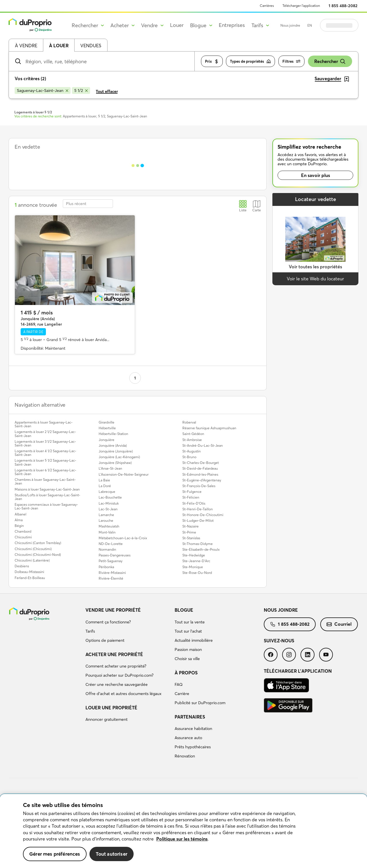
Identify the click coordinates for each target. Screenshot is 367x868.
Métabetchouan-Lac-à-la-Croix (123, 538)
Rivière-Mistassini (112, 573)
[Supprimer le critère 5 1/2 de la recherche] (81, 90)
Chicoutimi (23, 537)
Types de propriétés (250, 61)
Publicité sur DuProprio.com (200, 703)
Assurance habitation (193, 729)
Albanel (21, 514)
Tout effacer (107, 91)
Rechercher (330, 61)
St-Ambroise (192, 440)
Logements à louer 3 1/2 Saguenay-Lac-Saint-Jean (45, 443)
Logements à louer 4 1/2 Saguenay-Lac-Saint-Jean (45, 453)
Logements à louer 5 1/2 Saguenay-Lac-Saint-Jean (45, 462)
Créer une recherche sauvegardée (117, 684)
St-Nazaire (191, 526)
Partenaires (190, 717)
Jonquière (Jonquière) (116, 451)
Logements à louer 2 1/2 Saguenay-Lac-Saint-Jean (45, 434)
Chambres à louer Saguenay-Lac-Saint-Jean (45, 481)
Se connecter (339, 25)
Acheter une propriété (114, 654)
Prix (212, 61)
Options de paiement (105, 640)
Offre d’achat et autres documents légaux (123, 694)
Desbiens (22, 566)
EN (310, 25)
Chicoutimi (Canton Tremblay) (38, 543)
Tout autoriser (112, 854)
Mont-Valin (107, 532)
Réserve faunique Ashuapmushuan (209, 428)
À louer (59, 46)
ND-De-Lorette (111, 544)
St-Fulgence (192, 492)
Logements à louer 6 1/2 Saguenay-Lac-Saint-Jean (45, 472)
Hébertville (107, 428)
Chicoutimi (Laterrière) (32, 560)
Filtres (291, 61)
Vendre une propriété (113, 610)
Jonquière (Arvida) (113, 445)
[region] (183, 831)
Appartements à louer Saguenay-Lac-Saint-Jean (44, 424)
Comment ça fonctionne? (108, 622)
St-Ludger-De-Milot (198, 520)
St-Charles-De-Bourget (201, 463)
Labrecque (107, 492)
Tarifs (90, 631)
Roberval (189, 422)
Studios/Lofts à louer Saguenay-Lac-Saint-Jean (47, 497)
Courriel (339, 624)
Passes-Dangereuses (115, 555)
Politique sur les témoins (182, 839)
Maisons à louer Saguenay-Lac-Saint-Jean (47, 489)
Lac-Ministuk (109, 503)
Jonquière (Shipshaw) (115, 463)
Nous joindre (290, 25)
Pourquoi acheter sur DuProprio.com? (119, 675)
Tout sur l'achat (188, 631)
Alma (19, 520)
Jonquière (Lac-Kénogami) (119, 457)
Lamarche (106, 515)
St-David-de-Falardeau (200, 468)
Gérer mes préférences (55, 854)
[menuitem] (128, 626)
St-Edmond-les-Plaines (200, 474)
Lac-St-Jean (108, 509)
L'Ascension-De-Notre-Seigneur (124, 474)
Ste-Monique (193, 567)
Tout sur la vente (190, 622)
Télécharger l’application (301, 6)
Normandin (107, 549)
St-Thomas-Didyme (198, 544)
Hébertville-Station (113, 434)
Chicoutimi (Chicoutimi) (33, 549)
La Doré (105, 486)
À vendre (26, 46)
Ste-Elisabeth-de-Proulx (201, 549)
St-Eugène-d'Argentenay (202, 480)
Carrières (267, 6)
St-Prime (189, 532)
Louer (177, 25)
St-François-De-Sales (199, 486)
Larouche (106, 520)
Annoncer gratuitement (107, 719)
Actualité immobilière (194, 640)
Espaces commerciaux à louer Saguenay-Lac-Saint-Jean (46, 506)
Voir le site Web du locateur (315, 279)
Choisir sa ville (187, 659)
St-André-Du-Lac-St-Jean (203, 445)
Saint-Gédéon (193, 434)
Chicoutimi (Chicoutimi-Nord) (38, 555)
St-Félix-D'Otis (194, 503)
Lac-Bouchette (110, 497)
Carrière (182, 694)
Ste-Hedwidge (194, 555)
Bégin (19, 526)
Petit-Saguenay (111, 561)
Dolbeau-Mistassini (29, 572)
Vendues (91, 46)
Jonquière (107, 440)
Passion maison (188, 649)
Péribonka (106, 567)
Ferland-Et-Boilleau (30, 578)
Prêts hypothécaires (193, 747)
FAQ (179, 684)
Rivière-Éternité (111, 578)
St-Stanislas (191, 538)
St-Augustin (192, 451)
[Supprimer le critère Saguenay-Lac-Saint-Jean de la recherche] (43, 90)
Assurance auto (188, 738)
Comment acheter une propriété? (116, 666)
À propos (186, 673)
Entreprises (232, 25)
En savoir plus (316, 175)
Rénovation (185, 756)
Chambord (23, 531)
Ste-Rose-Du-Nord (197, 573)
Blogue (184, 610)
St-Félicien (191, 497)
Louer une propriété (111, 708)
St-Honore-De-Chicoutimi (203, 515)
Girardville (107, 422)
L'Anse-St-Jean (110, 468)
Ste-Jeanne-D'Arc (196, 561)
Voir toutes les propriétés (315, 267)
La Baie (104, 480)
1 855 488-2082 (343, 6)
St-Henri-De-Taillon (198, 509)
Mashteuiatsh (109, 526)
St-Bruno (189, 457)
